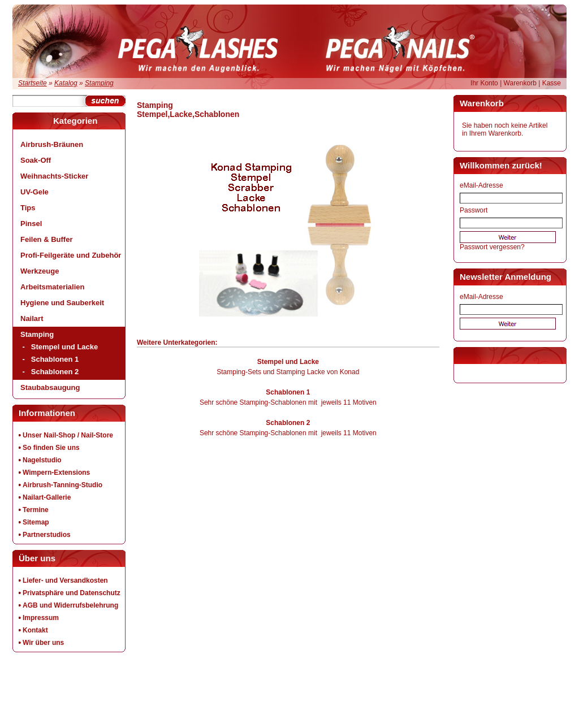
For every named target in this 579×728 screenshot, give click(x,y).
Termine (36, 510)
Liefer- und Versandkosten (65, 580)
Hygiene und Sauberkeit (62, 303)
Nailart (32, 318)
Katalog (66, 83)
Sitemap (36, 522)
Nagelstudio (42, 460)
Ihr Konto (484, 83)
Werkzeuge (40, 271)
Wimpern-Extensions (56, 473)
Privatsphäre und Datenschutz (72, 593)
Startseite (33, 83)
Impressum (41, 618)
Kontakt (35, 630)
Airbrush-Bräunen (52, 144)
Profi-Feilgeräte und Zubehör (71, 255)
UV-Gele (34, 192)
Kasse (552, 83)
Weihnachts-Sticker (54, 176)
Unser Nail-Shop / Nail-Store (68, 435)
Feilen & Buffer (46, 239)
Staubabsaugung (50, 387)
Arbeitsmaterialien (52, 287)
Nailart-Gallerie (47, 497)
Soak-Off (36, 160)
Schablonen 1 (55, 359)
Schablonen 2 (55, 372)
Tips (28, 208)
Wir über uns (43, 643)
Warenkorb (520, 83)
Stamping (99, 83)
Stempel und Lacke (64, 347)
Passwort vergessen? (492, 247)
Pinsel (31, 224)
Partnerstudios (47, 535)
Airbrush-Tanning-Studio (62, 485)
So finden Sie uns (51, 448)
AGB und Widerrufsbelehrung (70, 605)
